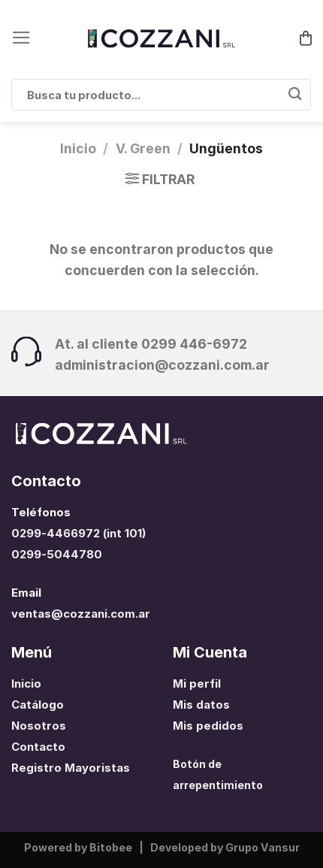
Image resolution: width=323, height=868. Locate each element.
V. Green (143, 148)
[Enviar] (295, 95)
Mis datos (201, 705)
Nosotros (39, 726)
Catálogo (38, 705)
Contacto (38, 747)
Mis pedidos (208, 726)
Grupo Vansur (263, 847)
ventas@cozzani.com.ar (81, 614)
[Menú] (21, 38)
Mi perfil (197, 684)
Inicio (78, 148)
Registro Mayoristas (71, 768)
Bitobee (111, 847)
